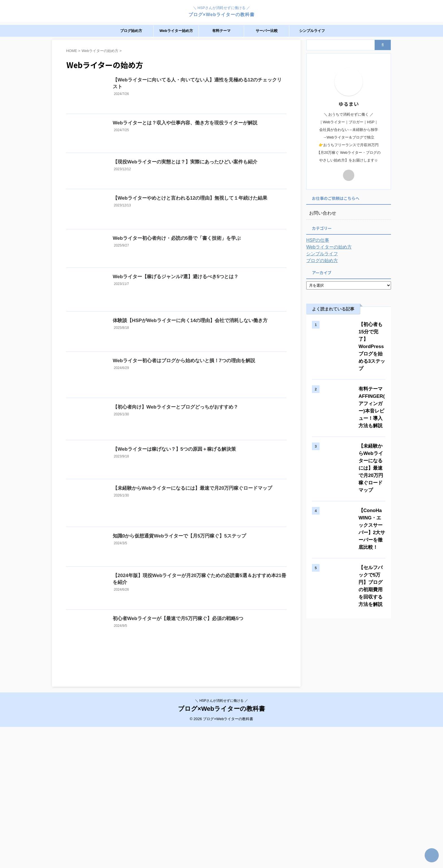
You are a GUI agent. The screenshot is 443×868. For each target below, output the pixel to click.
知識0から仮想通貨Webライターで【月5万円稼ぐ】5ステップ (190, 646)
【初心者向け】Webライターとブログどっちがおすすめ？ (186, 485)
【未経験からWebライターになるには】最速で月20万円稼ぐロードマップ (202, 586)
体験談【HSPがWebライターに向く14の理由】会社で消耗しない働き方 (200, 378)
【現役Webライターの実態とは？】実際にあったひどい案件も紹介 (195, 182)
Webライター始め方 (176, 31)
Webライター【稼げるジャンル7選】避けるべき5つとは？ (186, 323)
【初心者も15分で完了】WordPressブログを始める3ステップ (365, 332)
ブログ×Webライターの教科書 (221, 15)
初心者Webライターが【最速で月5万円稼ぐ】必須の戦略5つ (191, 748)
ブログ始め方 (131, 31)
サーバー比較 (267, 31)
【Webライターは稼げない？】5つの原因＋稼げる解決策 (185, 538)
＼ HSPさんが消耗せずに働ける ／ (221, 841)
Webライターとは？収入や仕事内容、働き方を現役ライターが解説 (195, 134)
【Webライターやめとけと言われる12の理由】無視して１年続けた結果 (200, 226)
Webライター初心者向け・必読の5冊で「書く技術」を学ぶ (187, 276)
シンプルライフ (312, 31)
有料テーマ (221, 31)
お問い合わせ (321, 213)
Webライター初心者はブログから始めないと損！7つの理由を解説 (194, 428)
